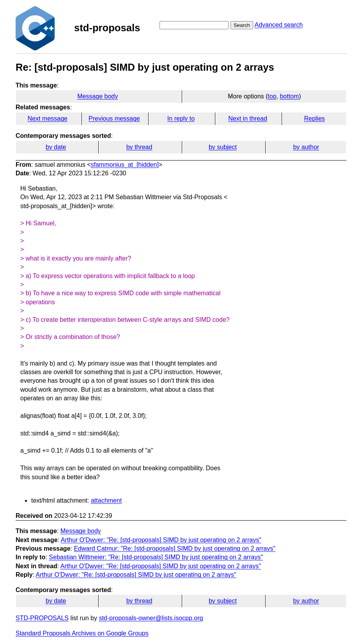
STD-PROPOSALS (42, 618)
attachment (106, 500)
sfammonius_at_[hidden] (125, 165)
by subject (223, 147)
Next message (48, 119)
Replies (314, 119)
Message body (98, 96)
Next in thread (248, 119)
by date (56, 147)
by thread (139, 147)
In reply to (181, 119)
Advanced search (279, 25)
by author (306, 147)
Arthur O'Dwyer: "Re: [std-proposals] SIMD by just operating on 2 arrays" (161, 540)
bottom (289, 96)
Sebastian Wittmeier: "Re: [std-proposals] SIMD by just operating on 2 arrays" (156, 557)
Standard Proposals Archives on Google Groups (82, 633)
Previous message (114, 119)
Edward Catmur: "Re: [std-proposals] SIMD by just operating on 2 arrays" (174, 549)
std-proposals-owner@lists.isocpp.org (151, 618)
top (272, 96)
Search (242, 25)
